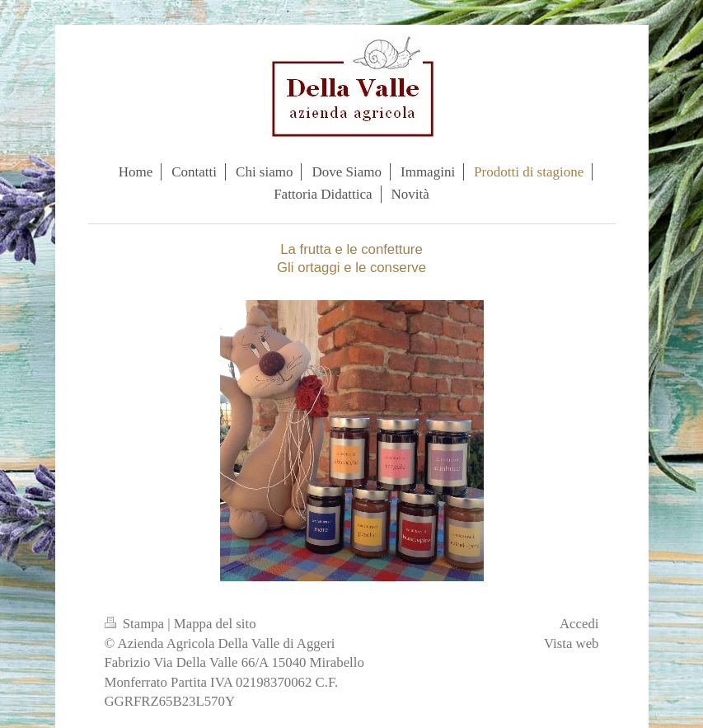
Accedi (579, 624)
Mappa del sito (215, 624)
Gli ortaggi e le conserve (351, 268)
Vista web (572, 643)
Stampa (136, 624)
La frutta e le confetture (351, 249)
